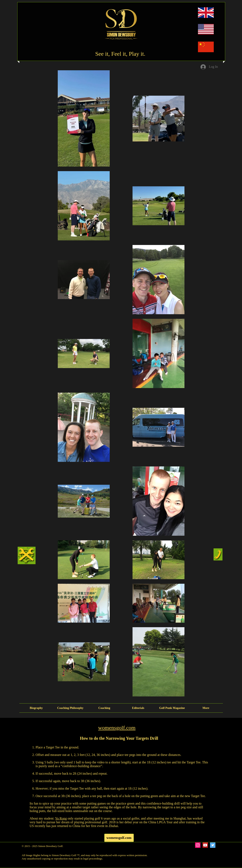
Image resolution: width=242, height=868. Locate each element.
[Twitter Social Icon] (213, 845)
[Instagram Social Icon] (198, 845)
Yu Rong (61, 818)
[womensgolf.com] (119, 838)
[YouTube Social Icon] (205, 845)
